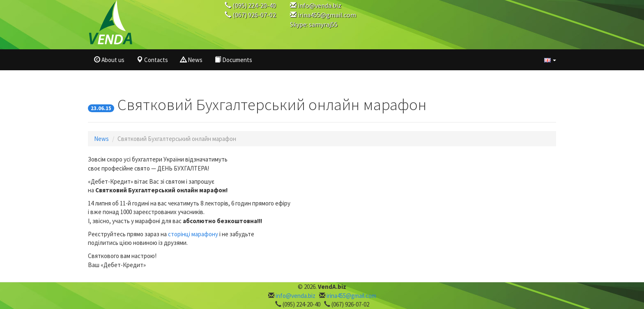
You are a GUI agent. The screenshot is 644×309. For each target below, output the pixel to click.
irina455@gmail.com (327, 15)
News (191, 60)
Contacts (152, 60)
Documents (233, 60)
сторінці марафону (193, 234)
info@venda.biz (320, 5)
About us (109, 60)
